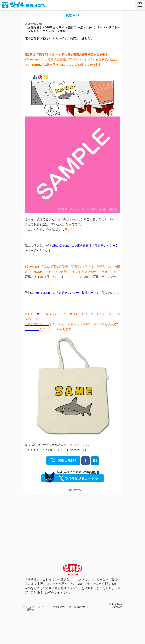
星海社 (30, 609)
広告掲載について (79, 607)
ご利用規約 (58, 607)
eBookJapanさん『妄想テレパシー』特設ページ (65, 293)
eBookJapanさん (63, 246)
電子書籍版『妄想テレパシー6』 (98, 246)
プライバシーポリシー (35, 607)
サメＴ (41, 314)
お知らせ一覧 (74, 490)
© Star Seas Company (116, 606)
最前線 (32, 579)
